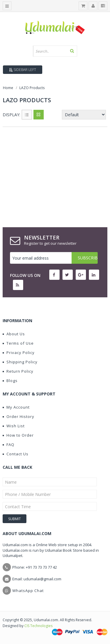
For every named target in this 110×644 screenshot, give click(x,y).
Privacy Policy (19, 353)
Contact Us (16, 454)
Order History (18, 416)
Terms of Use (18, 343)
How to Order (18, 435)
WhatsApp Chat (28, 591)
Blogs (10, 381)
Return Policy (18, 371)
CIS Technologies (38, 626)
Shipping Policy (20, 362)
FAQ (9, 445)
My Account (16, 407)
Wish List (14, 426)
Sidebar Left (23, 70)
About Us (14, 334)
